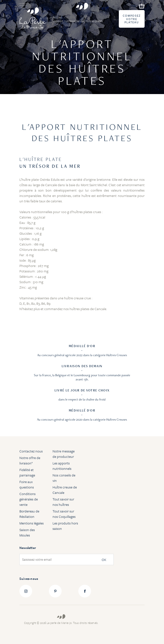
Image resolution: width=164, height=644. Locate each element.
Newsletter (28, 548)
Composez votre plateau (132, 19)
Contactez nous (31, 451)
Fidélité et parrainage (27, 472)
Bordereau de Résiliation (29, 514)
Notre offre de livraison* (30, 460)
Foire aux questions (27, 484)
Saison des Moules (27, 532)
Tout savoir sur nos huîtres (63, 502)
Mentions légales (32, 523)
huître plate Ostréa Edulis (41, 179)
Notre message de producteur (64, 454)
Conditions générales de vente (29, 499)
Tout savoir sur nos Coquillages (64, 514)
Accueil (58, 17)
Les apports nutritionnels (62, 466)
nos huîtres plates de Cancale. (85, 309)
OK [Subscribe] (104, 560)
